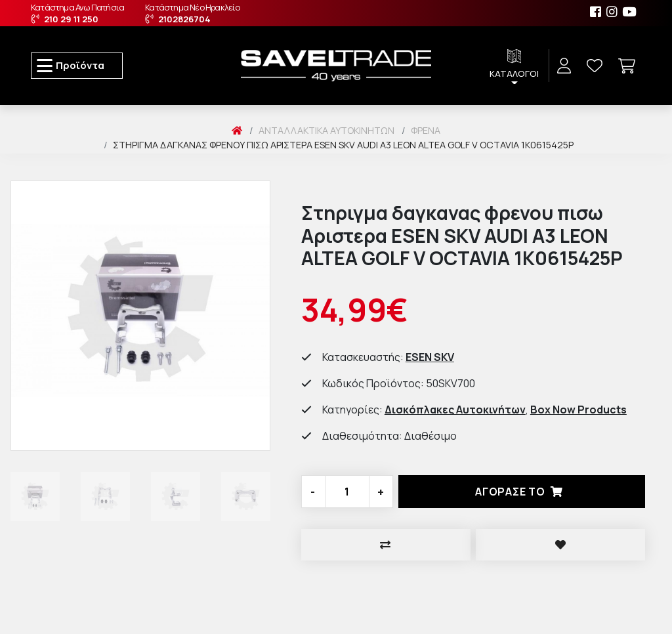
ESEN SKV (430, 357)
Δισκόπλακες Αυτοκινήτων (455, 410)
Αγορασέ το (522, 492)
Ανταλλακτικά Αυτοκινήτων (326, 130)
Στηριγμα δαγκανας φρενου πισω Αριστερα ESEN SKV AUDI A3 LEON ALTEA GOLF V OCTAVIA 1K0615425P (343, 145)
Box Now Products (578, 410)
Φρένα (426, 130)
